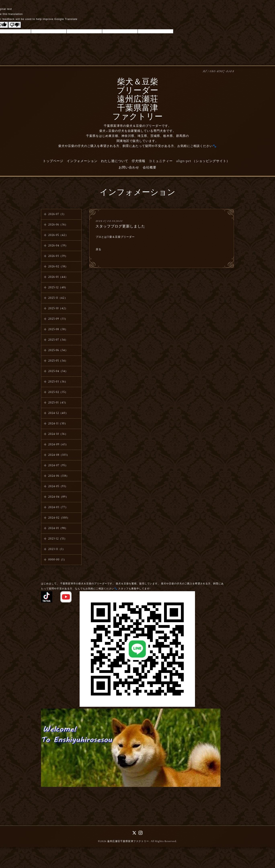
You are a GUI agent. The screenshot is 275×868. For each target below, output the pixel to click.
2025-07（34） (58, 340)
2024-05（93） (58, 486)
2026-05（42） (58, 235)
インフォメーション (82, 161)
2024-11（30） (58, 424)
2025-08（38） (58, 329)
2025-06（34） (58, 350)
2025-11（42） (58, 298)
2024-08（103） (59, 455)
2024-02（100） (59, 518)
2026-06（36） (58, 225)
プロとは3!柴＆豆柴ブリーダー (115, 237)
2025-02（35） (58, 392)
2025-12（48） (58, 287)
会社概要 (150, 167)
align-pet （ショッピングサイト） (203, 161)
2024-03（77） (58, 507)
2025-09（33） (58, 319)
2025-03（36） (58, 382)
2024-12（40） (58, 413)
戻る (99, 249)
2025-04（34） (58, 371)
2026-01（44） (58, 277)
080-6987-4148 (222, 72)
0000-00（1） (57, 560)
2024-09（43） (58, 444)
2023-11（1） (57, 549)
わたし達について (115, 161)
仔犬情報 (139, 161)
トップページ (53, 161)
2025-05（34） (58, 361)
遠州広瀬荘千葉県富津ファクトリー (128, 841)
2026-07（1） (57, 214)
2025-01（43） (58, 403)
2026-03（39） (58, 256)
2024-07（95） (58, 465)
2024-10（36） (58, 434)
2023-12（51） (58, 539)
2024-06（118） (59, 476)
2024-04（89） (58, 497)
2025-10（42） (58, 308)
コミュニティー (161, 161)
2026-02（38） (58, 267)
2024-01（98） (58, 528)
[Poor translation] (15, 25)
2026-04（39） (58, 246)
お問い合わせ (129, 167)
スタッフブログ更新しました (120, 226)
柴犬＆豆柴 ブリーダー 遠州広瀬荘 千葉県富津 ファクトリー (138, 100)
